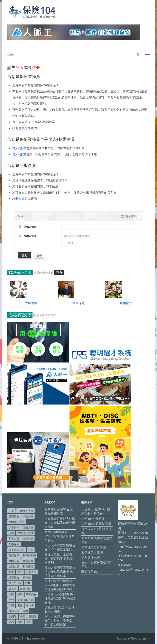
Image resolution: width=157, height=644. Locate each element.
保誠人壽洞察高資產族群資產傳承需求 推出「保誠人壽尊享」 (60, 572)
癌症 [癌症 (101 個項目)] (20, 594)
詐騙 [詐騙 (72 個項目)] (11, 605)
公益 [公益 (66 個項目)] (31, 550)
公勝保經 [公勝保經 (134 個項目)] (14, 544)
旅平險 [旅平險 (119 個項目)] (13, 589)
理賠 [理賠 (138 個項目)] (11, 594)
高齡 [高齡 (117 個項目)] (29, 622)
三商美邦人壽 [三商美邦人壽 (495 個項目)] (26, 511)
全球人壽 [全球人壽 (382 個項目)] (28, 539)
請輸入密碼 (30, 236)
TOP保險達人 (20, 272)
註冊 (39, 256)
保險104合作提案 (93, 519)
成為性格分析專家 (94, 547)
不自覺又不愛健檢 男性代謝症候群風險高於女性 (60, 598)
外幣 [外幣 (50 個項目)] (11, 572)
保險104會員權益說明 (96, 524)
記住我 (67, 243)
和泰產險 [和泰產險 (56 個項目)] (28, 567)
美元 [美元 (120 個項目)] (11, 600)
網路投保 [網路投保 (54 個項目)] (31, 594)
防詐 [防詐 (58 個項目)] (11, 622)
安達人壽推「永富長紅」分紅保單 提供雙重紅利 (59, 558)
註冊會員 (18, 128)
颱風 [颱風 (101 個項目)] (20, 622)
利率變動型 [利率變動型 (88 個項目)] (29, 555)
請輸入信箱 (30, 227)
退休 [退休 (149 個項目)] (20, 605)
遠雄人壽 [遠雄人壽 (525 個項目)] (14, 611)
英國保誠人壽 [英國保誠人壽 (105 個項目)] (25, 600)
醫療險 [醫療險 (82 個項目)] (13, 617)
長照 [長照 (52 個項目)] (23, 617)
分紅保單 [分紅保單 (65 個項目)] (14, 555)
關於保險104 (90, 572)
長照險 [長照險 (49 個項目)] (33, 617)
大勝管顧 (31, 303)
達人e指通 (19, 148)
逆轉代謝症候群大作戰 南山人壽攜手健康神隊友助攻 (60, 523)
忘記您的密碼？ (130, 216)
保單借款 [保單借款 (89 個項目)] (14, 528)
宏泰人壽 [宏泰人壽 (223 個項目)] (31, 572)
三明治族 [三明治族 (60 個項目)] (14, 516)
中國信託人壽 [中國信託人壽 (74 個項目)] (17, 522)
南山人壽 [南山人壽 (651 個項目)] (14, 561)
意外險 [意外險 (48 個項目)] (27, 578)
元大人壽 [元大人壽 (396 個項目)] (14, 539)
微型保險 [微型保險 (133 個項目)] (14, 578)
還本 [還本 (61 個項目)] (25, 611)
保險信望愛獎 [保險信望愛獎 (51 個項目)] (25, 533)
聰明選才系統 (91, 557)
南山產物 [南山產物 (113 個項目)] (28, 561)
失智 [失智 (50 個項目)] (20, 572)
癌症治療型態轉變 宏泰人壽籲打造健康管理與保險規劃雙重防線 (60, 585)
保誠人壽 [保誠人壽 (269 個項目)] (28, 528)
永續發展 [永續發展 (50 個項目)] (25, 589)
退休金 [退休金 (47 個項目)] (30, 605)
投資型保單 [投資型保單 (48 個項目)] (15, 583)
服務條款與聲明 (92, 552)
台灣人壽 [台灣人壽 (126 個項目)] (14, 567)
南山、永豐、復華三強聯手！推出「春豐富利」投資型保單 (60, 621)
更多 (59, 272)
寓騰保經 (78, 303)
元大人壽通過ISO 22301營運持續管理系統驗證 (60, 536)
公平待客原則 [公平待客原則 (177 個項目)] (17, 550)
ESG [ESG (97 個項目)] (11, 511)
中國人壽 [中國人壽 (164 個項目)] (28, 516)
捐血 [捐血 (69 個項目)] (28, 583)
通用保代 (126, 303)
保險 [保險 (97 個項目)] (11, 533)
